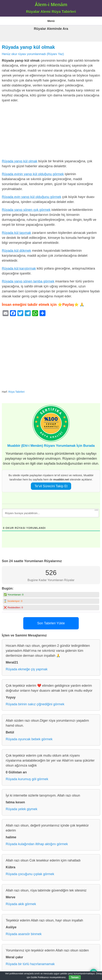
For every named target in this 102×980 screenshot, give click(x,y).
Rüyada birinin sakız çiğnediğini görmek (35, 704)
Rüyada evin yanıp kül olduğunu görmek (32, 197)
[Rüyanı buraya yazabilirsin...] (51, 513)
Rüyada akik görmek (21, 904)
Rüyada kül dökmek (16, 251)
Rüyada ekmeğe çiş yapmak (27, 669)
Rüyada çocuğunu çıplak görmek (30, 874)
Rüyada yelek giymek (22, 809)
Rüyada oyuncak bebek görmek (29, 739)
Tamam (75, 977)
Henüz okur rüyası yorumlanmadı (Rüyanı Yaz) (33, 54)
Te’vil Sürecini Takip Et (51, 486)
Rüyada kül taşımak (16, 233)
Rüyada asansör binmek (24, 934)
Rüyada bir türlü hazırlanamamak (30, 964)
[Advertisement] (51, 132)
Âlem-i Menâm (51, 5)
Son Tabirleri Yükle (51, 623)
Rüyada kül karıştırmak (19, 268)
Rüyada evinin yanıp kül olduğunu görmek (33, 174)
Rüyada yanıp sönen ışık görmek (26, 210)
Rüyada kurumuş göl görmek (27, 779)
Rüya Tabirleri (16, 392)
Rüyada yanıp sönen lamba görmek (28, 281)
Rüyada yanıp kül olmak (28, 47)
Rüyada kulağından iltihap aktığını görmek (37, 844)
